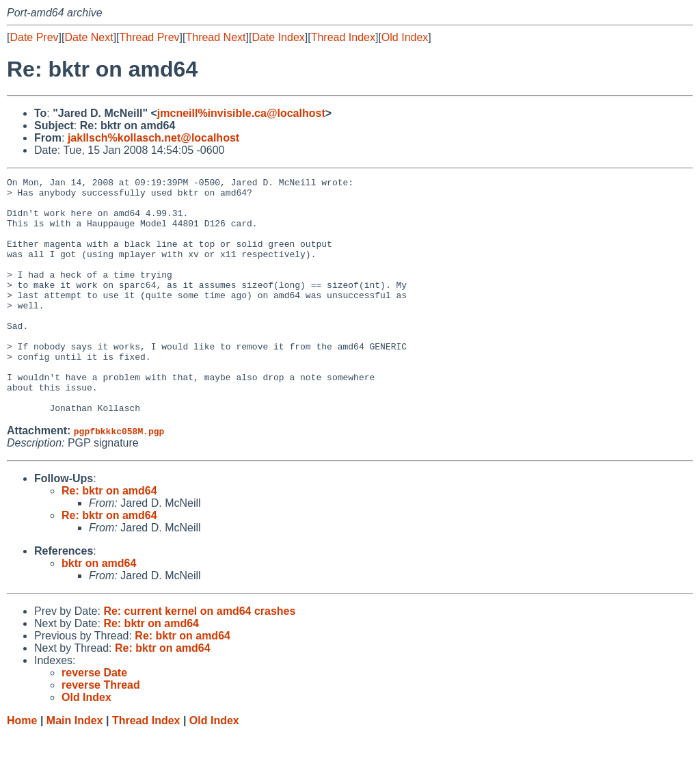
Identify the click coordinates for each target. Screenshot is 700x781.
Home (22, 768)
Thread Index (343, 37)
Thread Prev (150, 37)
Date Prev (34, 37)
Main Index (75, 768)
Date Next (89, 37)
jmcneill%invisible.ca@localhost (241, 113)
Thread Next (215, 37)
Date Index (278, 37)
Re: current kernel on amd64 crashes (199, 658)
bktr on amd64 (99, 610)
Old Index (405, 37)
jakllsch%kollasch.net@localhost (153, 138)
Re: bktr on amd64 (109, 538)
